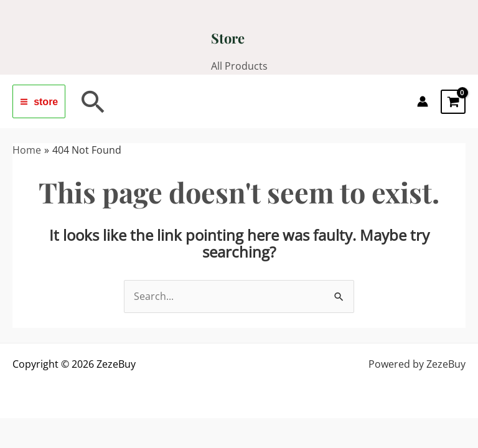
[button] (93, 101)
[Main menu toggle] (39, 101)
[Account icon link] (423, 101)
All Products (239, 66)
